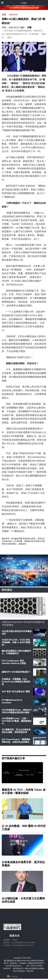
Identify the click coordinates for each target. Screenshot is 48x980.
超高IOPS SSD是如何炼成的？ (16, 672)
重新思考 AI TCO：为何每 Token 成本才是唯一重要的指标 (24, 791)
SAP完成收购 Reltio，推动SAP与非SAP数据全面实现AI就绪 (17, 711)
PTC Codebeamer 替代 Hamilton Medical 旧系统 (14, 662)
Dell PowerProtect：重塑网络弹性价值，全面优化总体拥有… (17, 741)
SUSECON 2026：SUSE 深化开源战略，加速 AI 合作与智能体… (16, 642)
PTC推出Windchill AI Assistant (12, 701)
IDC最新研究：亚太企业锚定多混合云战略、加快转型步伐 (16, 731)
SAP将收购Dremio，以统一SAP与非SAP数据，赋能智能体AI (17, 721)
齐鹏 (29, 28)
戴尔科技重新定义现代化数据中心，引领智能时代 (17, 652)
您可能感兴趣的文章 (13, 758)
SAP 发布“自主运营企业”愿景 (16, 692)
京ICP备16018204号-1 (14, 966)
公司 (4, 15)
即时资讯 (7, 590)
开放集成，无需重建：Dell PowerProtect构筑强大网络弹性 (16, 682)
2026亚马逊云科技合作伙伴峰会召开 (17, 633)
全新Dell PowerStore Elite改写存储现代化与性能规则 (23, 624)
